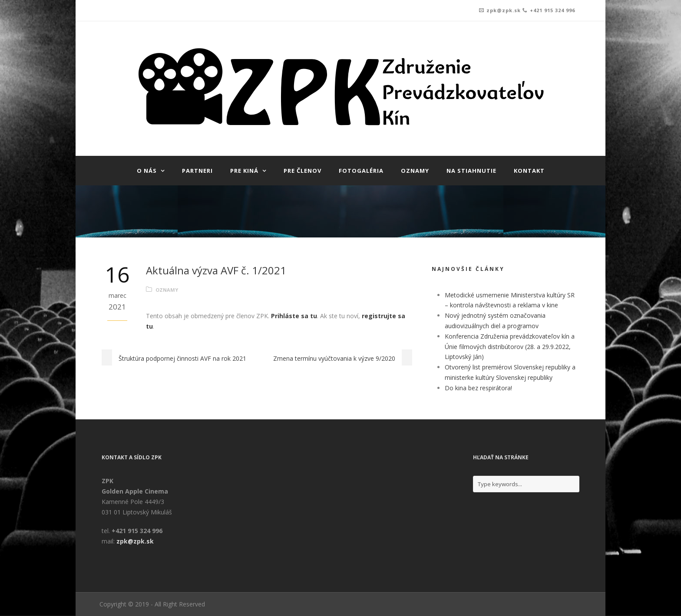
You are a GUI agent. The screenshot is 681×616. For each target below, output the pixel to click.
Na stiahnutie (471, 171)
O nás (147, 171)
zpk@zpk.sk (504, 10)
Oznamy (415, 171)
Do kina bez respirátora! (478, 388)
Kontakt (529, 171)
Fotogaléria (361, 171)
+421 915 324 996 (552, 10)
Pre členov (302, 171)
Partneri (197, 171)
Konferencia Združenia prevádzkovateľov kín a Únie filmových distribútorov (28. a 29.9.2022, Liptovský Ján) (510, 347)
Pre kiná (244, 171)
